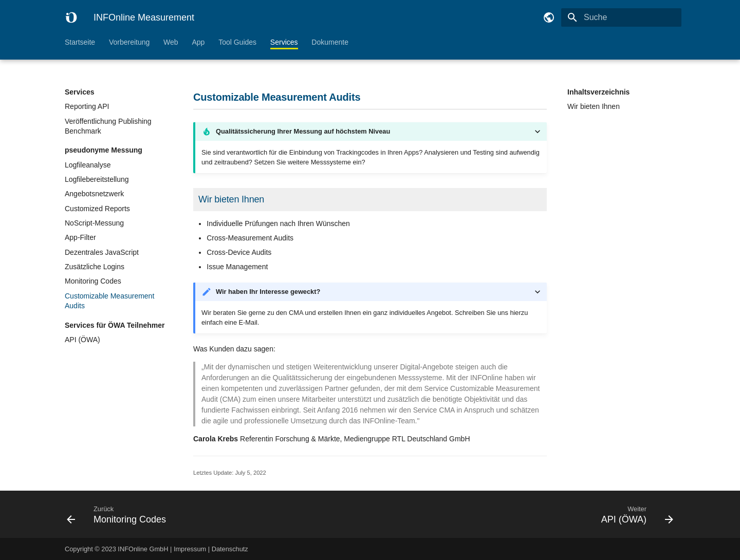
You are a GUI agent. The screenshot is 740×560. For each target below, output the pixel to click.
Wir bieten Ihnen (594, 106)
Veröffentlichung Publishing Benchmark (108, 126)
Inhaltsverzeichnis (598, 92)
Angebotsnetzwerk (94, 194)
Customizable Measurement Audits (109, 301)
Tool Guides (237, 42)
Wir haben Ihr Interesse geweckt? (268, 292)
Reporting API (87, 106)
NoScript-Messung (94, 223)
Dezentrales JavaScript (102, 252)
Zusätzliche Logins (95, 267)
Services (284, 42)
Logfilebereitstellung (97, 179)
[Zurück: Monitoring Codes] (214, 514)
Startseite (80, 42)
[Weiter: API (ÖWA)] (526, 514)
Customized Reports (97, 209)
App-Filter (80, 237)
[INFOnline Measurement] (71, 17)
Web (171, 42)
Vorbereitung (129, 42)
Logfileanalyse (88, 165)
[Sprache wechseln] (549, 17)
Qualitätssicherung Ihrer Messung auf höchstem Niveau (303, 131)
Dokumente (330, 42)
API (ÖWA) (82, 340)
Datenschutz (230, 549)
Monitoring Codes (93, 281)
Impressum (190, 549)
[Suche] (621, 17)
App (198, 42)
